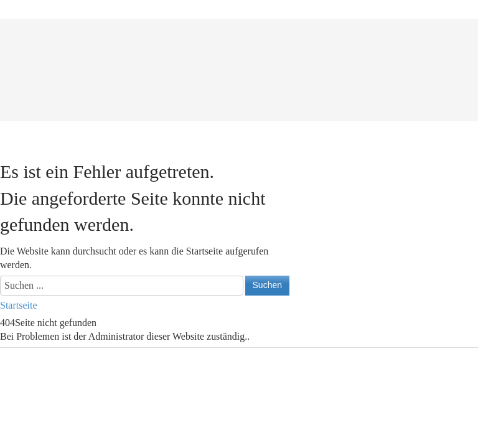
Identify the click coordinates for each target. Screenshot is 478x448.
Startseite (19, 305)
